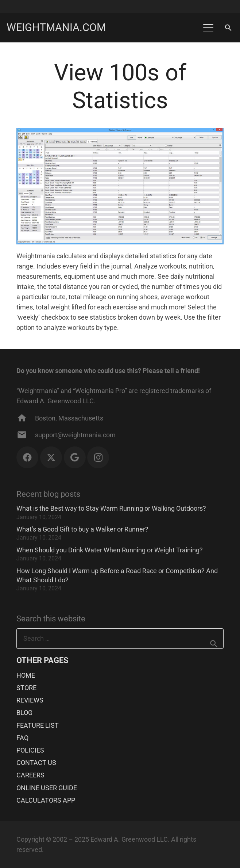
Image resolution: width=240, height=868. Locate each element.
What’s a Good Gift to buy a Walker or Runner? (82, 529)
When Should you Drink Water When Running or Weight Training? (110, 550)
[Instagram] (98, 457)
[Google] (75, 457)
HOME (26, 675)
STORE (26, 688)
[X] (51, 457)
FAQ (22, 738)
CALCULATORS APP (46, 800)
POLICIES (30, 750)
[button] (208, 28)
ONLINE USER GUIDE (47, 788)
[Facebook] (27, 457)
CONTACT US (36, 763)
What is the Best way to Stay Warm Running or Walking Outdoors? (111, 508)
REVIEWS (30, 700)
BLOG (24, 713)
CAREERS (30, 775)
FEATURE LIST (38, 725)
